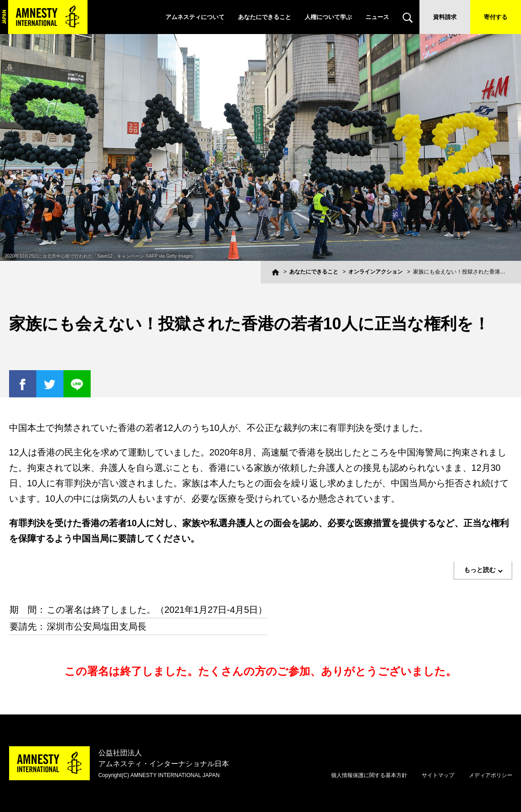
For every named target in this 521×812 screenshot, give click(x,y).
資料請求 (445, 17)
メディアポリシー (491, 775)
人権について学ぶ (328, 17)
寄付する (496, 17)
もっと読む (480, 570)
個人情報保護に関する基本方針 (369, 775)
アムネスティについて (195, 17)
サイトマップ (438, 775)
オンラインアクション (375, 272)
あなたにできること (265, 17)
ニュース (377, 17)
